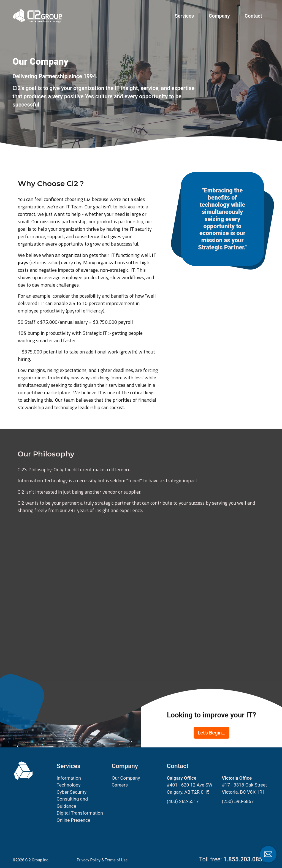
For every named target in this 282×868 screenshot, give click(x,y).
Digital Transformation (80, 813)
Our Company (126, 778)
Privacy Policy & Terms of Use (102, 860)
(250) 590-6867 (238, 801)
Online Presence (73, 820)
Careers (120, 785)
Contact (253, 16)
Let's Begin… (212, 733)
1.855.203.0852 (245, 859)
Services (184, 16)
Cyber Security (71, 792)
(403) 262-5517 (183, 801)
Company (219, 16)
